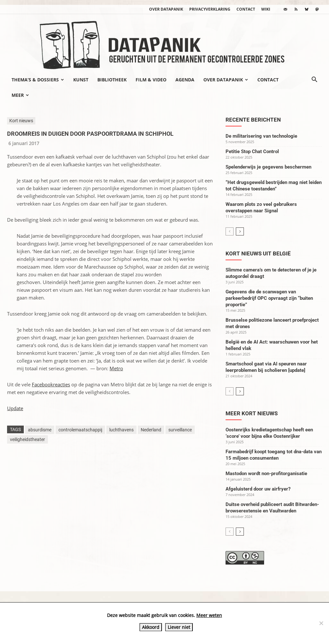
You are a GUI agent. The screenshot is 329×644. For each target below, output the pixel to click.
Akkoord (151, 627)
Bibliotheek (112, 80)
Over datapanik (166, 9)
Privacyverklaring (210, 9)
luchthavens (121, 430)
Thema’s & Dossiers (38, 80)
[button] (314, 80)
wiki (266, 9)
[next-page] (240, 231)
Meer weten (209, 615)
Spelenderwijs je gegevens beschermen (268, 167)
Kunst (81, 80)
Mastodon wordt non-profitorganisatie (266, 474)
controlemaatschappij (80, 430)
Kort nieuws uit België (258, 253)
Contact (246, 9)
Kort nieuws (21, 121)
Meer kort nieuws (252, 413)
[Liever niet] (321, 623)
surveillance (180, 430)
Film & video (151, 80)
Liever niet (179, 627)
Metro (116, 368)
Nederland (151, 430)
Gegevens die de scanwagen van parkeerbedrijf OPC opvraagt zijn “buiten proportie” (269, 298)
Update (15, 408)
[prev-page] (230, 231)
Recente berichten (253, 120)
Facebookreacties (51, 384)
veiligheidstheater (27, 439)
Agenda (185, 80)
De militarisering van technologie (261, 136)
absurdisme (40, 430)
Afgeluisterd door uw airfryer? (258, 489)
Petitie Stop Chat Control (252, 152)
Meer (20, 95)
